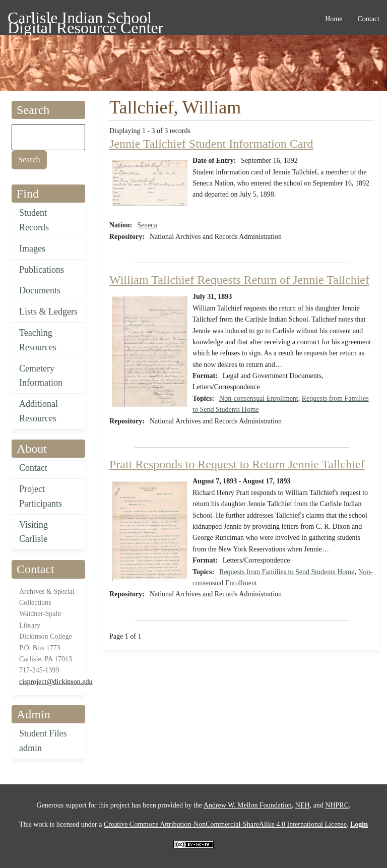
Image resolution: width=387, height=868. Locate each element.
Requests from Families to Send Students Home (287, 572)
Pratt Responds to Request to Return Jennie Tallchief (237, 464)
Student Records (34, 220)
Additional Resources (39, 411)
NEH (303, 805)
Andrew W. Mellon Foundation (248, 805)
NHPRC (337, 805)
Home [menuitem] (334, 19)
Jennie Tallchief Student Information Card (211, 144)
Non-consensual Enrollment (259, 398)
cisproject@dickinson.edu (56, 682)
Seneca (147, 225)
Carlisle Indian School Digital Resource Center (85, 19)
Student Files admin (43, 741)
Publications (42, 270)
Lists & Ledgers (48, 312)
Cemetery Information (41, 376)
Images (32, 249)
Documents (40, 290)
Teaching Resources (38, 340)
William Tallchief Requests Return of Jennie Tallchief (239, 280)
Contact (33, 468)
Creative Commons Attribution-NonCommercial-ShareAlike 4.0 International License (225, 824)
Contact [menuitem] (368, 19)
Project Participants (41, 496)
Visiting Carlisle (34, 532)
